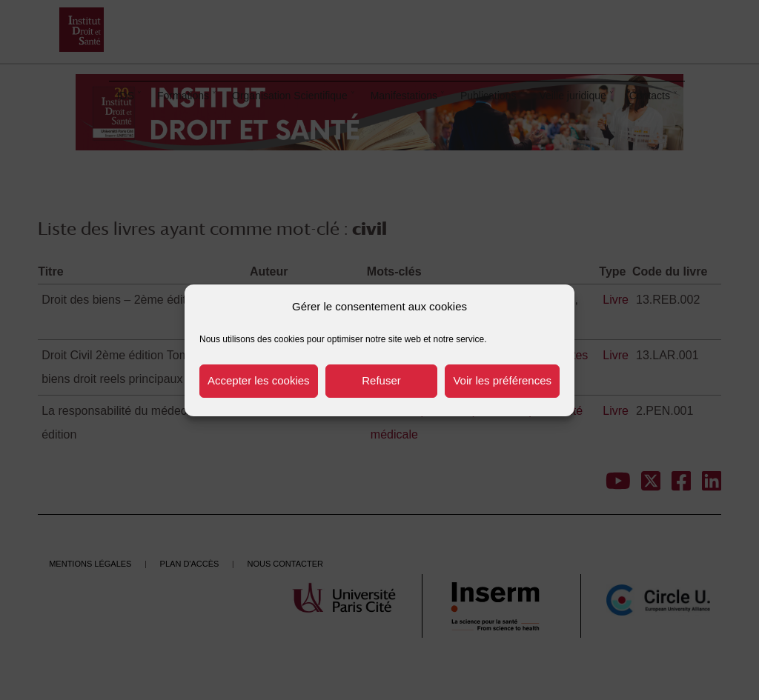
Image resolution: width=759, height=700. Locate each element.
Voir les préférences (502, 380)
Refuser (381, 380)
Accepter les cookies (259, 380)
